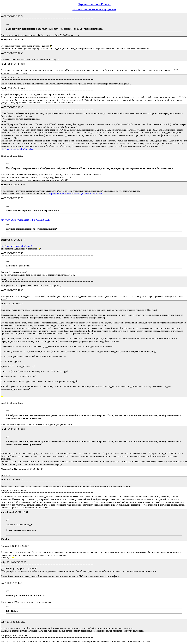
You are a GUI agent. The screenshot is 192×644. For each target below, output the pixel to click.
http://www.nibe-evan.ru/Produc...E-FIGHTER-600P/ (25, 220)
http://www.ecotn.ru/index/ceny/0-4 (17, 246)
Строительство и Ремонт (94, 4)
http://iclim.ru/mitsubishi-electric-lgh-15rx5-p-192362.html (76, 194)
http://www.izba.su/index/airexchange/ (19, 149)
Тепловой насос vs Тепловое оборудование (94, 9)
